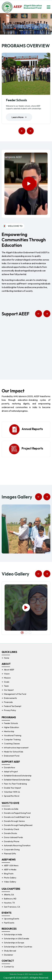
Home (7, 658)
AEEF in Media (10, 870)
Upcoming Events (12, 919)
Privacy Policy (10, 710)
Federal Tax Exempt (13, 706)
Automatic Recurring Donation (17, 845)
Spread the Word (12, 796)
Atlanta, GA (9, 895)
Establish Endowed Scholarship (18, 776)
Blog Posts (9, 874)
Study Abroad (10, 951)
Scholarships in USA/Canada (17, 939)
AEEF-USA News (11, 865)
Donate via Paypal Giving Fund (17, 813)
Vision (7, 674)
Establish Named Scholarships (17, 780)
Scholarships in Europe (14, 943)
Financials (8, 702)
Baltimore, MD (10, 899)
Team (6, 686)
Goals (7, 682)
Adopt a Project (11, 772)
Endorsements (10, 698)
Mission (7, 678)
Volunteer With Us (12, 792)
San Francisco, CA (12, 907)
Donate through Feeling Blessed (18, 825)
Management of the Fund (15, 694)
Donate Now (10, 768)
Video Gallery (10, 882)
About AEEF (9, 670)
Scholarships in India (13, 935)
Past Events (9, 923)
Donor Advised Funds (13, 837)
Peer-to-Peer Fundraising (15, 784)
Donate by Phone (12, 841)
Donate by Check (12, 829)
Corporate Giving (12, 850)
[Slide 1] (21, 31)
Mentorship (9, 731)
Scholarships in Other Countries (18, 947)
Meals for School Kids (14, 752)
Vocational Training (13, 735)
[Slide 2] (26, 31)
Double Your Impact (12, 788)
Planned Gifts (10, 854)
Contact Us (9, 967)
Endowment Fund (12, 756)
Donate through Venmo (14, 821)
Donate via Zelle (11, 809)
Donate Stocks (11, 833)
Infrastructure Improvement (16, 748)
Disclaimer (9, 955)
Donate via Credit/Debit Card (17, 817)
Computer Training (12, 740)
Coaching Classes (12, 744)
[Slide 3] (31, 31)
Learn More (19, 117)
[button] (22, 131)
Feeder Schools (16, 100)
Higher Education (12, 727)
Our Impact (9, 690)
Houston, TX (9, 903)
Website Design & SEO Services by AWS (26, 974)
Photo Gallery (10, 878)
